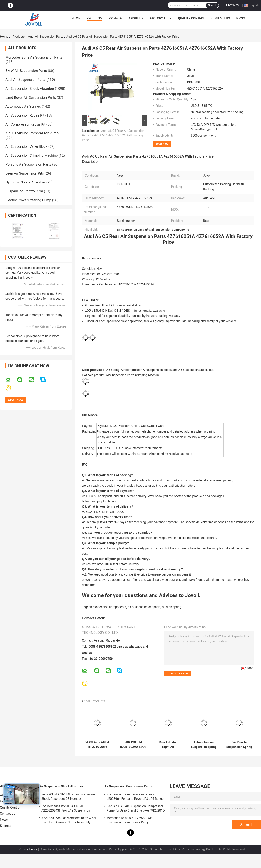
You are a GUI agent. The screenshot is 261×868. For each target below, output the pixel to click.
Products (94, 18)
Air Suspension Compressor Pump (32, 133)
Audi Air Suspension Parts (46, 37)
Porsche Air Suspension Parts (28, 164)
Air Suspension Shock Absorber (30, 89)
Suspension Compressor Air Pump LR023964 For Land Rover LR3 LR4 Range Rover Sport (135, 797)
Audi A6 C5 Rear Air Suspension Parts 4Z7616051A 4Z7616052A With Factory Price (113, 135)
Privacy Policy (28, 849)
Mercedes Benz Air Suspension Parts (34, 57)
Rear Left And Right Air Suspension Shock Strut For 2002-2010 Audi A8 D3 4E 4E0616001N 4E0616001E (168, 745)
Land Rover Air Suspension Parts (31, 98)
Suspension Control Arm (24, 191)
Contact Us (221, 18)
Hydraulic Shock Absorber (25, 182)
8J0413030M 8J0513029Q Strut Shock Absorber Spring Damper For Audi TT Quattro (133, 745)
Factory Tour (161, 18)
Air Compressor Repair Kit (25, 124)
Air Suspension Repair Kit (25, 115)
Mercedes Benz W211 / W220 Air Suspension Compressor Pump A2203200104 (129, 821)
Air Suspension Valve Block (26, 147)
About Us (136, 18)
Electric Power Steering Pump (28, 200)
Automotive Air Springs (23, 106)
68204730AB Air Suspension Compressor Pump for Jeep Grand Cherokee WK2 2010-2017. (136, 809)
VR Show (115, 18)
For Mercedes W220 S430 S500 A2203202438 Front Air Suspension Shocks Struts (66, 809)
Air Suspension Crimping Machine (32, 155)
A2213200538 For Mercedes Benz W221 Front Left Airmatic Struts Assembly (69, 820)
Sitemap (6, 826)
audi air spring (172, 607)
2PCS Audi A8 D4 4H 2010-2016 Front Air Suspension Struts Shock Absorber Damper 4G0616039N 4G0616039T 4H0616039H (97, 745)
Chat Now (233, 5)
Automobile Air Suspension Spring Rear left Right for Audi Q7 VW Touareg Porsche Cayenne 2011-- (204, 745)
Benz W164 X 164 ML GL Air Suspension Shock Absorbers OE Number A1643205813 (69, 797)
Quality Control (191, 18)
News (241, 18)
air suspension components (107, 607)
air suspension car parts (144, 607)
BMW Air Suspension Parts (26, 71)
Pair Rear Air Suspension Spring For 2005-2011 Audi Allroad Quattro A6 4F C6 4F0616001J (239, 745)
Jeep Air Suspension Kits (25, 173)
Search (212, 5)
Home (76, 18)
